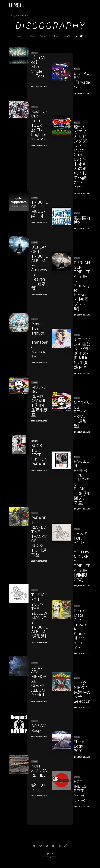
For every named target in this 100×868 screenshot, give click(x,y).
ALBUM (43, 36)
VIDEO (55, 36)
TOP (11, 16)
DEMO (67, 36)
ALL (19, 36)
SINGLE (30, 36)
